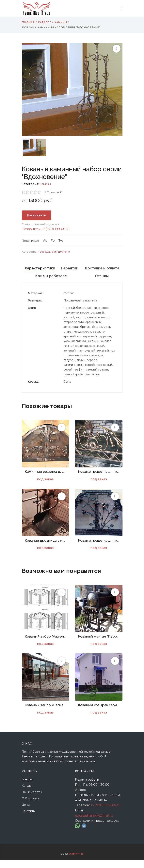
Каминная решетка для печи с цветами (45, 479)
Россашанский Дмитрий (54, 252)
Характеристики (50, 268)
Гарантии (101, 268)
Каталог (27, 793)
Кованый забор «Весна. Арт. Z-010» (45, 713)
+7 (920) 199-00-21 (105, 813)
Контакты (28, 819)
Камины (45, 184)
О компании (31, 806)
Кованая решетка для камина (99, 479)
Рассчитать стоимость (36, 217)
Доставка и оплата (48, 276)
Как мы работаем (98, 276)
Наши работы (32, 800)
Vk (45, 241)
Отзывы (72, 284)
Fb (53, 241)
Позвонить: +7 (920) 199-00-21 (46, 229)
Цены (26, 812)
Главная (27, 787)
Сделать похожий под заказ (40, 224)
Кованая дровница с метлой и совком (45, 548)
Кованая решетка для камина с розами (99, 548)
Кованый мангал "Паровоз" (99, 644)
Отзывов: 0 (55, 192)
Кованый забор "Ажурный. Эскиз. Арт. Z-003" (45, 644)
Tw (61, 241)
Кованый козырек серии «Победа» (99, 713)
